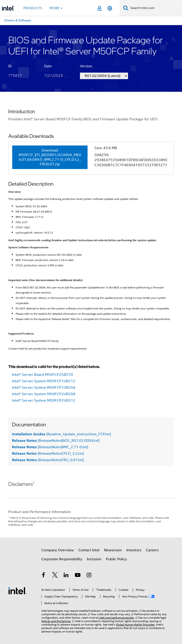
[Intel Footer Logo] (17, 591)
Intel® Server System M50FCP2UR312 (44, 401)
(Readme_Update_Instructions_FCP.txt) (61, 434)
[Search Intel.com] (155, 8)
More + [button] (56, 8)
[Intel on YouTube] (78, 576)
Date (48, 66)
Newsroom (113, 550)
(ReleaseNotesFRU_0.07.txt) (48, 460)
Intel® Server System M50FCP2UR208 (44, 394)
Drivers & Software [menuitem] (18, 20)
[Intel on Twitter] (55, 576)
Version (86, 66)
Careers (152, 550)
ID (10, 66)
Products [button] (33, 8)
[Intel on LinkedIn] (66, 576)
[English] (110, 8)
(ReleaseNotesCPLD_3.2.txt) (48, 454)
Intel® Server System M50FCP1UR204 (44, 388)
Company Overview (58, 550)
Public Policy (116, 559)
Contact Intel (89, 550)
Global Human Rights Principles (135, 625)
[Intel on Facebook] (43, 576)
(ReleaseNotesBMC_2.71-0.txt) (50, 447)
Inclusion (94, 559)
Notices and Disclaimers (56, 621)
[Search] (126, 8)
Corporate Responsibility (62, 559)
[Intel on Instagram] (89, 576)
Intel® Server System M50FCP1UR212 (44, 381)
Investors (134, 550)
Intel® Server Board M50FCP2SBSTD (43, 375)
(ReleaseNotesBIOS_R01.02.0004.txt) (56, 441)
